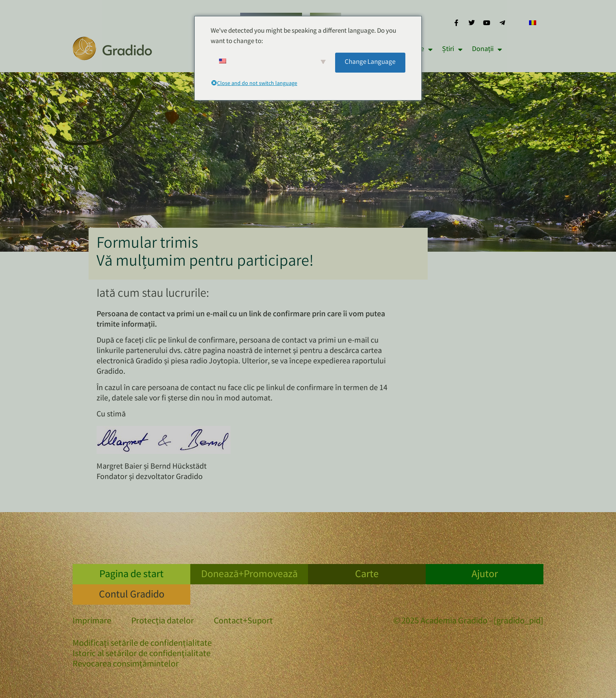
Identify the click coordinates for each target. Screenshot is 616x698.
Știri (452, 49)
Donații (487, 49)
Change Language (370, 62)
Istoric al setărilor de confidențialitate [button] (142, 655)
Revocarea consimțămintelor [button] (126, 665)
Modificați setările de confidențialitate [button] (142, 644)
